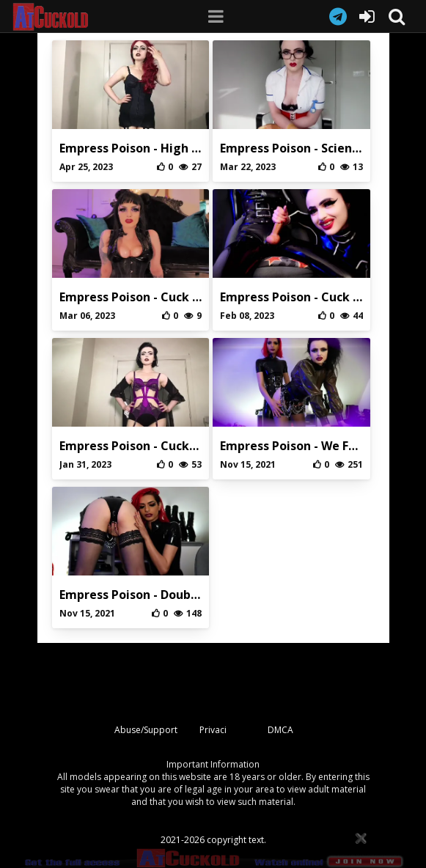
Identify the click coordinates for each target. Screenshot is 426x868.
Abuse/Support (146, 730)
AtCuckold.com (63, 17)
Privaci (213, 730)
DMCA (280, 730)
